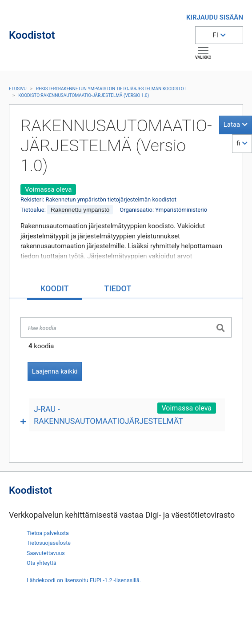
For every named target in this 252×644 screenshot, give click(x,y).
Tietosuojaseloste (49, 543)
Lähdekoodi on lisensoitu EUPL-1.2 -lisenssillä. (84, 580)
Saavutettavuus (46, 553)
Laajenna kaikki (55, 371)
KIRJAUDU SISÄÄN (215, 17)
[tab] (54, 289)
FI (215, 35)
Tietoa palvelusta (48, 533)
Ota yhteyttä (42, 563)
